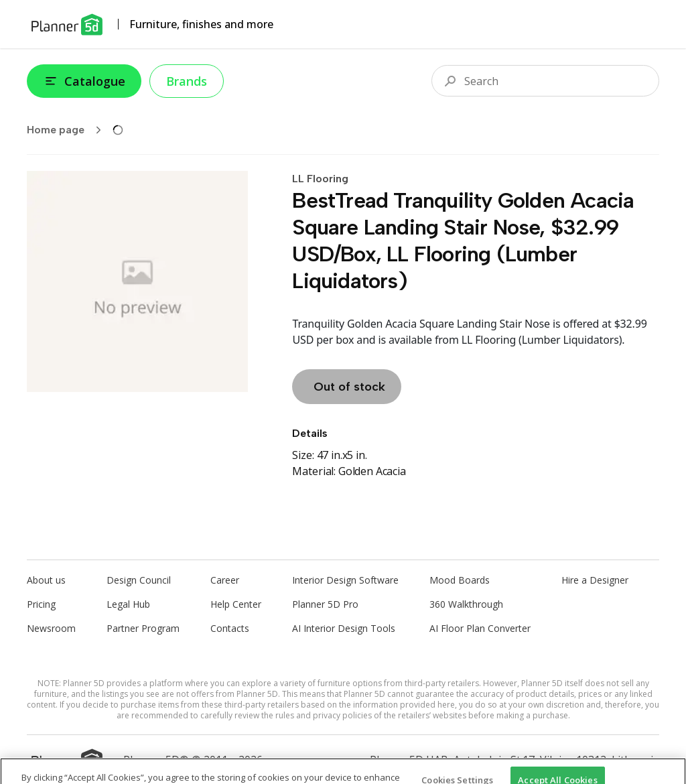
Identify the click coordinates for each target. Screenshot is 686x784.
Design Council (139, 580)
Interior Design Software (345, 580)
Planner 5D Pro (325, 604)
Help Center (236, 604)
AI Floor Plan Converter (480, 628)
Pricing (41, 604)
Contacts (230, 628)
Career (225, 580)
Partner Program (143, 628)
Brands (187, 81)
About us (46, 580)
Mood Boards (460, 580)
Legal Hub (128, 604)
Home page (68, 130)
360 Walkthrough (466, 604)
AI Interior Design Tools (344, 628)
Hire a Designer (595, 580)
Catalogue (84, 81)
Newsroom (51, 628)
